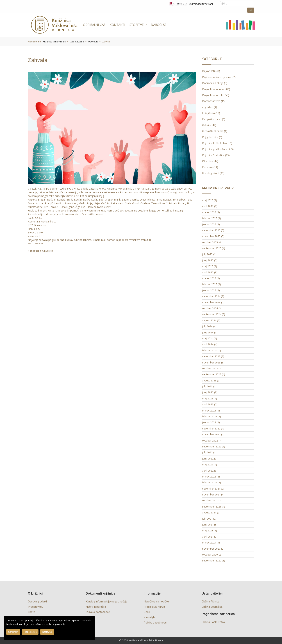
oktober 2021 (210, 500)
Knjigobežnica (210, 137)
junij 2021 (208, 524)
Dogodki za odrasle (213, 89)
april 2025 (208, 272)
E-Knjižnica (208, 113)
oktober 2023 (210, 368)
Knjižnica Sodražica (213, 155)
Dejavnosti (208, 71)
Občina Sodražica (212, 607)
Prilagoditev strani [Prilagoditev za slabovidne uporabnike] (201, 4)
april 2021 (208, 537)
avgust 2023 (209, 380)
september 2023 (212, 374)
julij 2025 (207, 254)
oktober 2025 (210, 242)
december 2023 (211, 356)
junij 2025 (208, 260)
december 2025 (211, 230)
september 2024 (212, 314)
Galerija (207, 125)
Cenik (147, 612)
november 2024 (211, 302)
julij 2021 (207, 519)
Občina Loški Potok (213, 622)
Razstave (207, 167)
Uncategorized (211, 173)
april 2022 (208, 471)
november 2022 (211, 434)
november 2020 (211, 549)
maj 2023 (208, 398)
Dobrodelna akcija (213, 83)
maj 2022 (208, 464)
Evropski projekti (212, 119)
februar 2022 (210, 482)
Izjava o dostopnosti (98, 612)
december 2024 (211, 296)
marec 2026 (209, 212)
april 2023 (208, 404)
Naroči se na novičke (156, 602)
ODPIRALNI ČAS (94, 25)
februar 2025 (210, 284)
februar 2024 (210, 350)
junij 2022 (208, 458)
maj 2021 (208, 530)
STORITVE (137, 25)
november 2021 (211, 494)
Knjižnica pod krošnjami (216, 149)
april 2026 (208, 206)
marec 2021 (209, 542)
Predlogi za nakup (154, 607)
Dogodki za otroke (213, 95)
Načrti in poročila (96, 607)
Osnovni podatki (37, 602)
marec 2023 (209, 410)
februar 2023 (210, 416)
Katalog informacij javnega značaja (107, 602)
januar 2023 (209, 422)
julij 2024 (207, 326)
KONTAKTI (117, 25)
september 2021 (212, 507)
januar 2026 (209, 224)
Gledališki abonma (213, 131)
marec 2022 (209, 476)
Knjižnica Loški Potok (215, 143)
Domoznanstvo (211, 101)
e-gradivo (208, 107)
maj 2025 (208, 266)
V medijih (149, 617)
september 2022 (212, 446)
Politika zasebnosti (155, 623)
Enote (31, 612)
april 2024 (208, 344)
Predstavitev (35, 607)
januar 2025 (209, 290)
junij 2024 (208, 332)
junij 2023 (208, 392)
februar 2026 (210, 218)
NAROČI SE (159, 25)
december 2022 (211, 428)
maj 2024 (208, 338)
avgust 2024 (209, 320)
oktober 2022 (210, 441)
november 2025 (211, 236)
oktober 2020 (210, 555)
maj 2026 (208, 200)
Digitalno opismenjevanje (217, 77)
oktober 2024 (210, 308)
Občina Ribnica (211, 602)
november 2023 (211, 362)
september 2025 (212, 248)
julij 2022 (207, 452)
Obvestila (48, 251)
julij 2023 (207, 386)
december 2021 (211, 489)
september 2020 (212, 560)
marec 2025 (209, 278)
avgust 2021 (209, 512)
